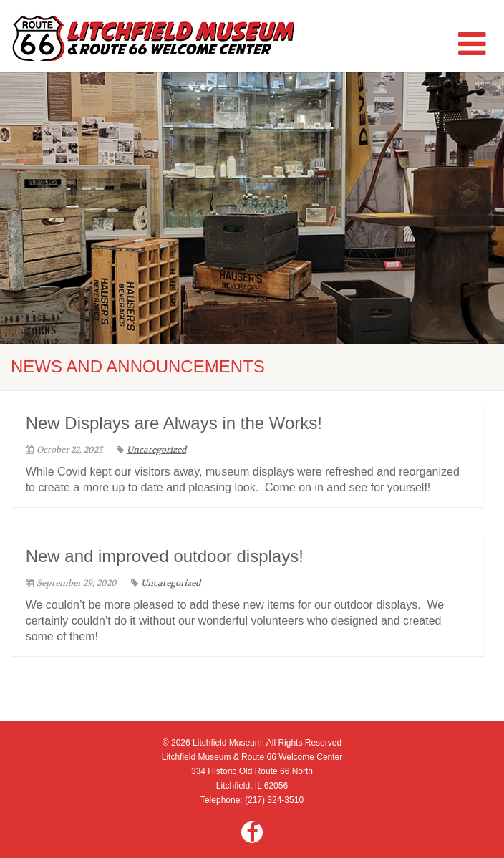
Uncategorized (151, 450)
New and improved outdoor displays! (165, 556)
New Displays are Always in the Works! (174, 423)
